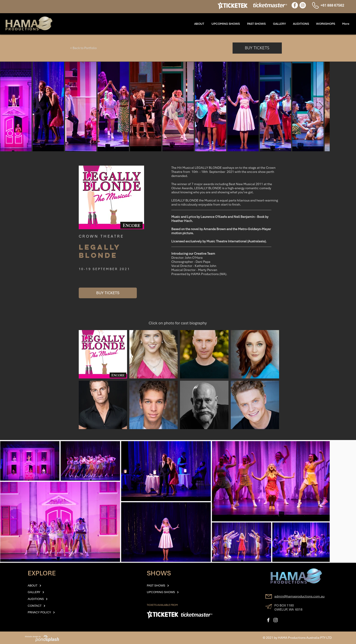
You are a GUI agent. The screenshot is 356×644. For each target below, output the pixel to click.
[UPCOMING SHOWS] (171, 592)
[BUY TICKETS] (257, 48)
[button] (325, 24)
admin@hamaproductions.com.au (299, 596)
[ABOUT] (47, 586)
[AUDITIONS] (47, 599)
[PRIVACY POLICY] (47, 612)
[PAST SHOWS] (166, 586)
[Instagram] (303, 5)
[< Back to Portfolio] (83, 48)
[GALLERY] (47, 592)
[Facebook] (295, 5)
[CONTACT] (47, 606)
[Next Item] (321, 106)
